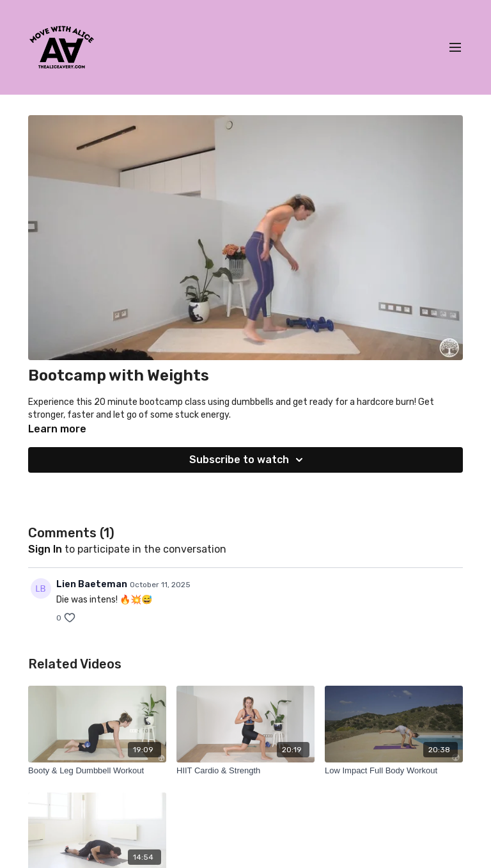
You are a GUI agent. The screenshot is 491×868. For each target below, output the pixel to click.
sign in (45, 549)
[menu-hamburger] (455, 48)
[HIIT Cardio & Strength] (245, 771)
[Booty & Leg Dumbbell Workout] (97, 771)
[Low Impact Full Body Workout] (394, 771)
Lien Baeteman (92, 584)
